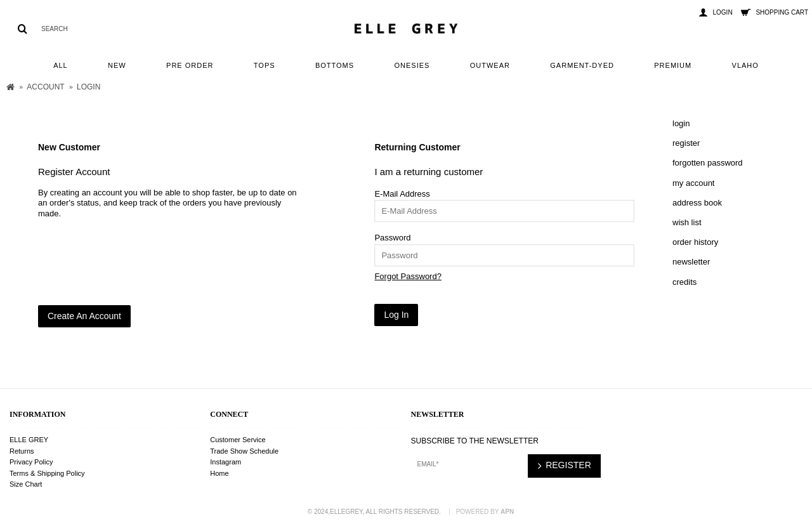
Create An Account (84, 316)
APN (507, 512)
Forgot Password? (408, 276)
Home (219, 473)
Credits (684, 282)
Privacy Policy (31, 462)
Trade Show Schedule (244, 451)
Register (686, 143)
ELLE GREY (29, 440)
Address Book (697, 203)
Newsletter (691, 262)
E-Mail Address (402, 194)
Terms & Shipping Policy (47, 473)
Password (392, 238)
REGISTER (564, 466)
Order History (695, 242)
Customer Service (238, 440)
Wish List (687, 222)
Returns (22, 451)
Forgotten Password (708, 163)
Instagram (226, 462)
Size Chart (26, 484)
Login (681, 123)
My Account (693, 183)
